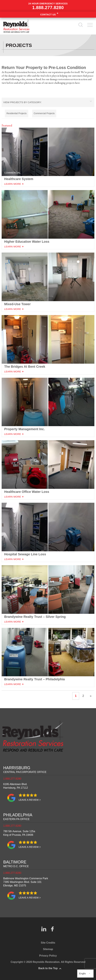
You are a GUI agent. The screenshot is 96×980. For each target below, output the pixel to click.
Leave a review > (30, 800)
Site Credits (48, 943)
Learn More (13, 246)
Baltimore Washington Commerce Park (26, 882)
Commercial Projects (44, 113)
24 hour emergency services (48, 6)
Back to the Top (48, 968)
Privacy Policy (48, 956)
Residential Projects (17, 113)
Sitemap (48, 949)
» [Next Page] (91, 696)
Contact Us (48, 15)
